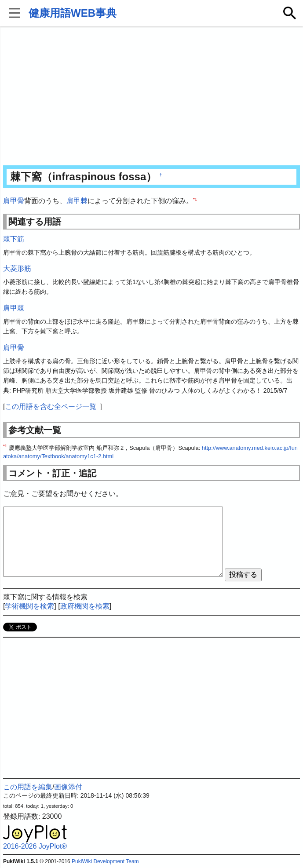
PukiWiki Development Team (105, 861)
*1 (195, 199)
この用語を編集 (28, 787)
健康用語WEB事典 (73, 13)
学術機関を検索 (29, 606)
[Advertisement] (151, 97)
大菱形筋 (17, 268)
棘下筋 (14, 239)
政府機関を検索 (85, 606)
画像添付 (68, 787)
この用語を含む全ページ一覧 (51, 407)
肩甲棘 (77, 201)
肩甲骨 (14, 201)
